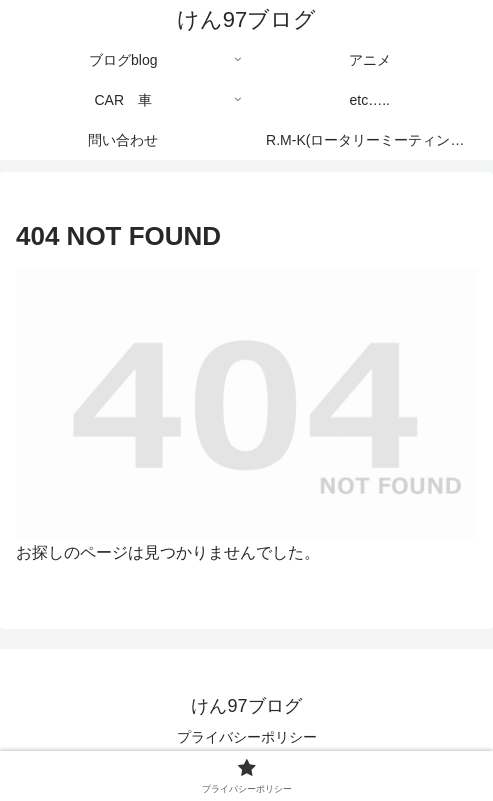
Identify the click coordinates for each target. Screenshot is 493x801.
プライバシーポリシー (247, 737)
